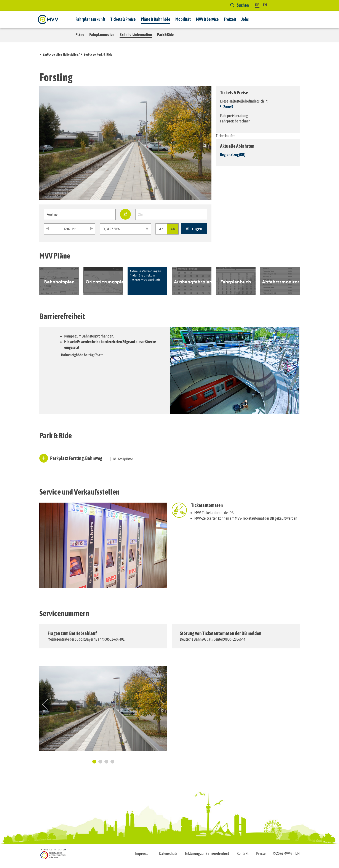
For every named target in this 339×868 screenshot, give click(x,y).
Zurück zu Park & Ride (98, 54)
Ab (173, 229)
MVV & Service (207, 19)
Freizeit (230, 19)
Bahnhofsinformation (136, 35)
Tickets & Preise (123, 19)
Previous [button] (45, 704)
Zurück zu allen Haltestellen (60, 54)
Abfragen (194, 229)
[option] (59, 281)
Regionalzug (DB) (233, 155)
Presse (261, 853)
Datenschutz (168, 853)
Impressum (143, 853)
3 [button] (106, 762)
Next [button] (162, 704)
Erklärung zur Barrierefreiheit (207, 853)
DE (257, 5)
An (161, 229)
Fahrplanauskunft (90, 19)
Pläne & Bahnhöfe (155, 19)
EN (265, 5)
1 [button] (94, 762)
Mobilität (183, 19)
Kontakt (243, 853)
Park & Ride (165, 35)
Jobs (245, 19)
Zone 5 (228, 107)
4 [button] (112, 762)
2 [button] (100, 762)
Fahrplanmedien (102, 35)
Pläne (80, 35)
